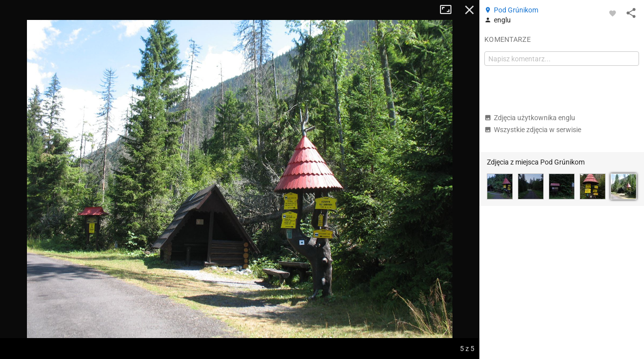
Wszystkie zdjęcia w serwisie (533, 130)
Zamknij (469, 10)
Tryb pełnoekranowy (449, 10)
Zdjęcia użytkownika (530, 118)
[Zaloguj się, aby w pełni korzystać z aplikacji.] (613, 13)
